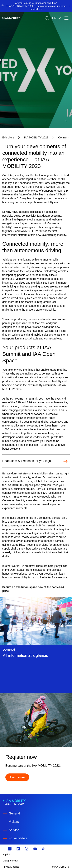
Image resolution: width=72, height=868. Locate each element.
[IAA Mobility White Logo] (11, 18)
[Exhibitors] (8, 137)
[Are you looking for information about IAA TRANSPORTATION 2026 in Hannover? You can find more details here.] (36, 6)
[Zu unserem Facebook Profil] (10, 849)
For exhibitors (18, 838)
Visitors (14, 822)
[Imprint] (26, 855)
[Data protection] (26, 861)
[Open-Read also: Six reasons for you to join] (35, 461)
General (14, 813)
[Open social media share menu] (65, 121)
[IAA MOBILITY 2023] (36, 137)
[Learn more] (17, 777)
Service (14, 830)
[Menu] (66, 18)
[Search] (47, 18)
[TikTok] (44, 849)
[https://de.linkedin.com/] (18, 849)
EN (57, 18)
